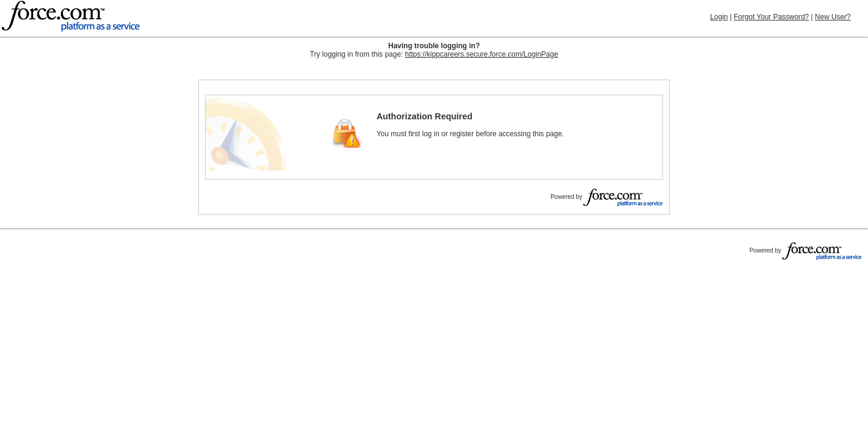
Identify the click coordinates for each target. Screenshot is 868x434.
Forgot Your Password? (771, 17)
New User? (833, 17)
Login (719, 17)
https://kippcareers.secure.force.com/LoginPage (482, 54)
